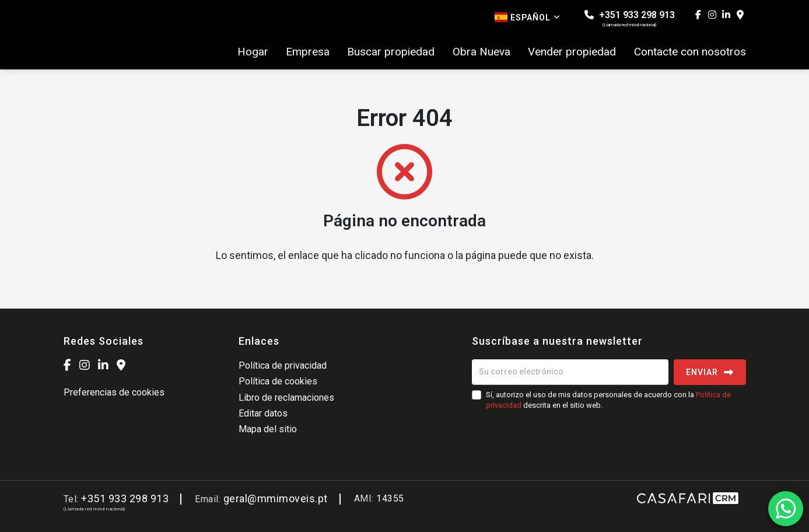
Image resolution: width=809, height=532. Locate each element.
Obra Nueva (481, 52)
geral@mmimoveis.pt (276, 498)
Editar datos (263, 413)
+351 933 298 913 (630, 18)
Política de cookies (278, 381)
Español (528, 17)
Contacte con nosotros (690, 52)
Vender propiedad (572, 52)
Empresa (308, 52)
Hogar (253, 52)
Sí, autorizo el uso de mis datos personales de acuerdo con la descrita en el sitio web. (608, 400)
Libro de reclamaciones (286, 398)
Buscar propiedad (391, 52)
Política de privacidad (283, 365)
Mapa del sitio (268, 429)
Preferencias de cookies (114, 392)
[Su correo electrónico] (570, 372)
